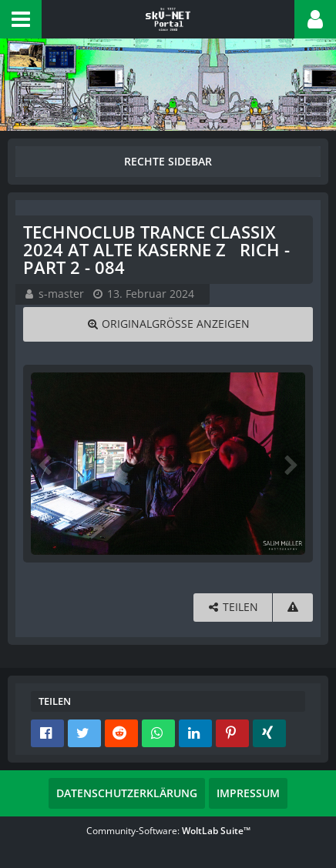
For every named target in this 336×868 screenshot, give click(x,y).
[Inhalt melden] (293, 608)
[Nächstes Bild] (290, 464)
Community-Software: (168, 831)
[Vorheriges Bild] (46, 464)
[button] (21, 19)
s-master (61, 294)
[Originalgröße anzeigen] (168, 324)
